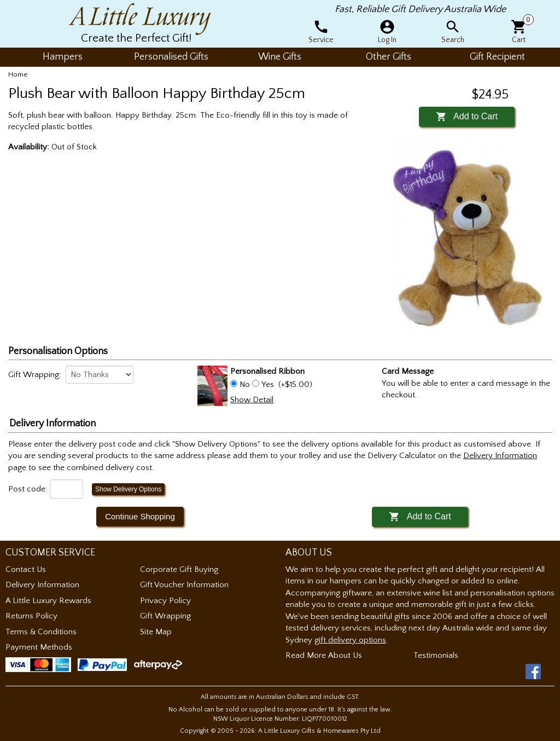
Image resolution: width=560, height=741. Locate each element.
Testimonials (436, 655)
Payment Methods (39, 647)
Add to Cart (467, 116)
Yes (268, 384)
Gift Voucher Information (184, 585)
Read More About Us (324, 655)
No (245, 384)
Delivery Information (42, 585)
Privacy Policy (165, 601)
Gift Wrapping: (35, 375)
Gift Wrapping (165, 616)
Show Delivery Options (128, 489)
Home (18, 74)
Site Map (156, 632)
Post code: (28, 489)
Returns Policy (31, 616)
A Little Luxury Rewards (48, 601)
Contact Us (26, 569)
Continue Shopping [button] (140, 516)
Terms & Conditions (41, 632)
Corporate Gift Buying (179, 569)
